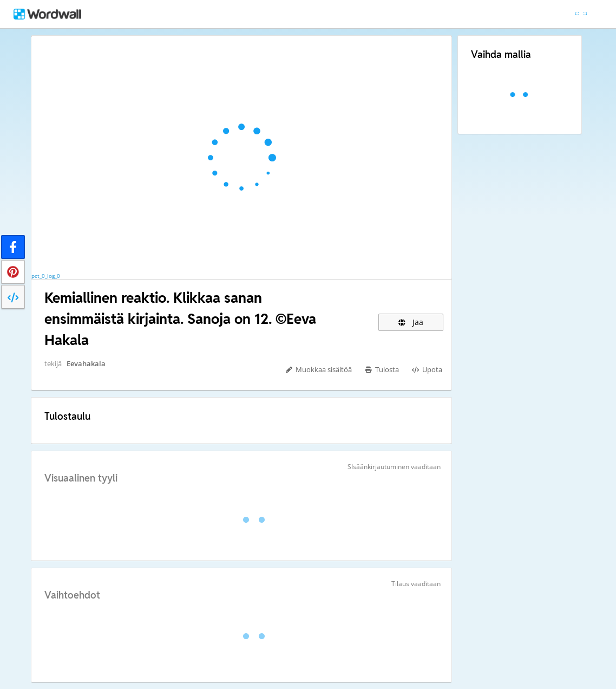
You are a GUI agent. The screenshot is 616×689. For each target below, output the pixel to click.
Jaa (411, 322)
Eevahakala (86, 363)
